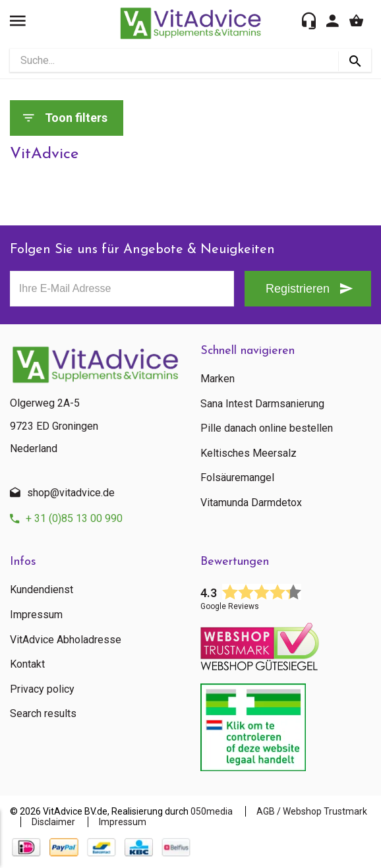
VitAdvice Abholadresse (66, 640)
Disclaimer (53, 822)
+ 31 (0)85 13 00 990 (74, 518)
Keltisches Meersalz (249, 453)
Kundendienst (42, 590)
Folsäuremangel (237, 478)
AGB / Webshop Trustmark (312, 811)
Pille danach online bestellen (267, 428)
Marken (218, 379)
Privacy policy (42, 689)
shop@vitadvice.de (71, 493)
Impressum (36, 615)
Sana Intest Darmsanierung (262, 404)
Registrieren (298, 289)
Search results (43, 714)
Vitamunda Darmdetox (251, 503)
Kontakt (27, 664)
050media (212, 811)
